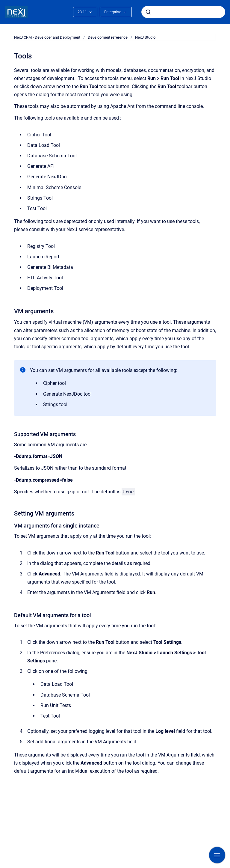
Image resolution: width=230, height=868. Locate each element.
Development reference (108, 37)
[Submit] (148, 12)
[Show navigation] (217, 855)
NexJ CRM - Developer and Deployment (47, 37)
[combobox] (183, 12)
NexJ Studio (145, 37)
